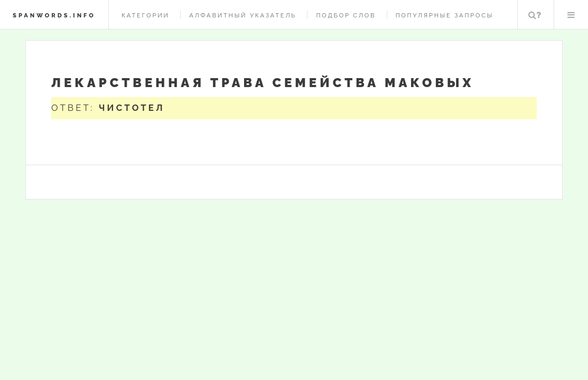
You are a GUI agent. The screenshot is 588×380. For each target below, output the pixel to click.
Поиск (535, 15)
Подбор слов (346, 15)
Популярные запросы (445, 15)
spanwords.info (54, 15)
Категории (146, 15)
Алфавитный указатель (243, 15)
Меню (571, 15)
